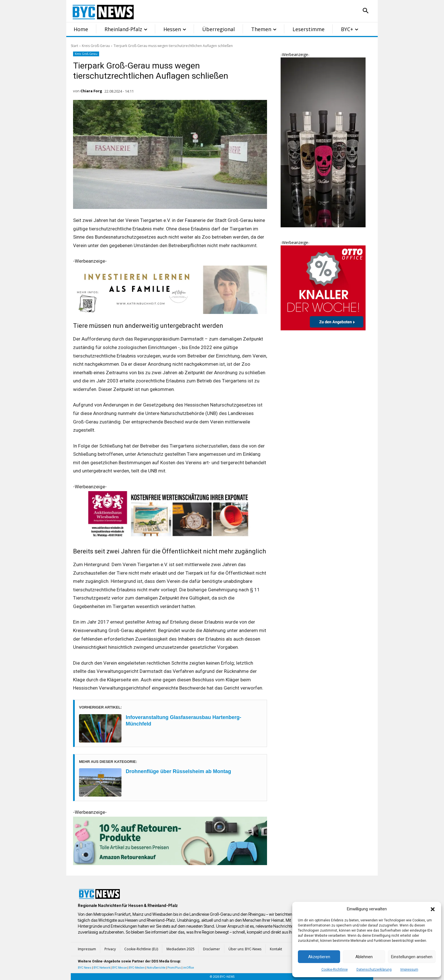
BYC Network (102, 968)
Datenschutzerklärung (374, 970)
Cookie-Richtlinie (335, 970)
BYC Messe (119, 968)
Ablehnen (364, 957)
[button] (433, 909)
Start (74, 46)
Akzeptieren (319, 957)
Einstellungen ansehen (412, 957)
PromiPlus (174, 968)
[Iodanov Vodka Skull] (323, 226)
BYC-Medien (137, 968)
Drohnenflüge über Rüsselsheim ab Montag (178, 771)
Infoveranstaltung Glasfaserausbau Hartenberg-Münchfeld (183, 721)
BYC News (85, 968)
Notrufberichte (156, 968)
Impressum (409, 970)
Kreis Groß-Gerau (96, 46)
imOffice (188, 968)
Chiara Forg (91, 91)
